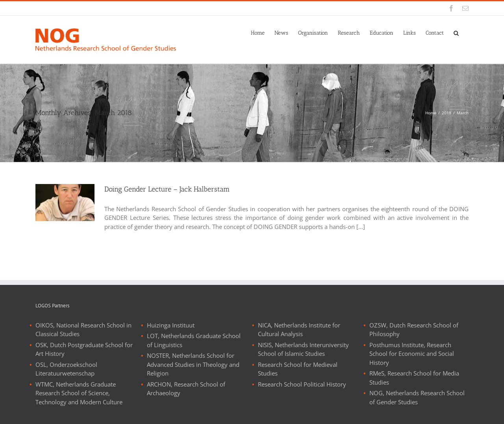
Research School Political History (302, 384)
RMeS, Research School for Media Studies (414, 378)
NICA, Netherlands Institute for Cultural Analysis (299, 330)
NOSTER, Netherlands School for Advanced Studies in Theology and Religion (193, 364)
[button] (456, 32)
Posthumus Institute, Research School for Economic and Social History (412, 354)
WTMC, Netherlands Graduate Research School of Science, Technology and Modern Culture (79, 393)
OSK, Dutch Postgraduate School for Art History (84, 349)
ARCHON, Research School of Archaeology (186, 389)
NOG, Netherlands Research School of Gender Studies (417, 397)
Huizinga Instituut (171, 325)
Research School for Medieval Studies (298, 369)
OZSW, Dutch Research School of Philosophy (414, 330)
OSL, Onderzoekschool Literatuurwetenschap (66, 369)
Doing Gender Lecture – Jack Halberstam (167, 189)
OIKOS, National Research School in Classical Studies (83, 330)
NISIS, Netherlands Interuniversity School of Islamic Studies (303, 349)
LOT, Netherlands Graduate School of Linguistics (194, 340)
